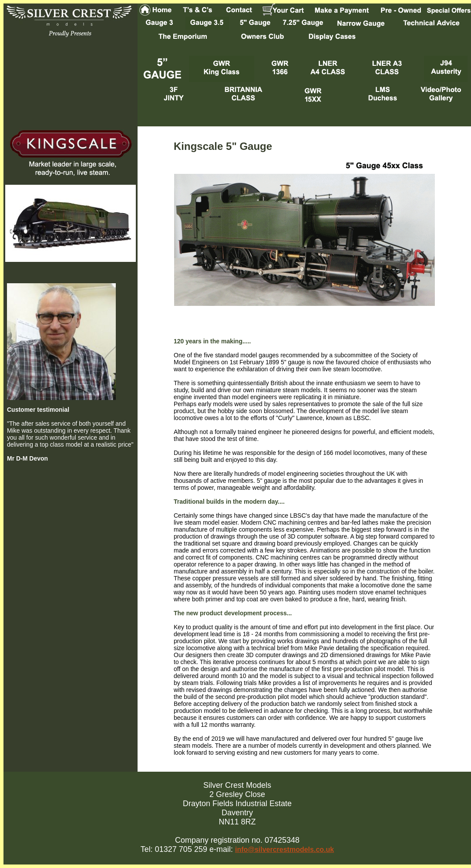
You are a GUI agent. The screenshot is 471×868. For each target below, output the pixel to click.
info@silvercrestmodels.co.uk (284, 849)
